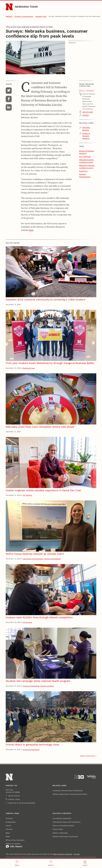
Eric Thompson (85, 156)
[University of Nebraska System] (92, 777)
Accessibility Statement (62, 818)
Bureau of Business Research (86, 136)
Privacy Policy (58, 829)
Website (86, 115)
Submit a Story (14, 799)
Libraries (9, 829)
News (8, 836)
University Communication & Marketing (67, 791)
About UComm (14, 796)
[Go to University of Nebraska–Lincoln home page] (9, 7)
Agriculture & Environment (33, 559)
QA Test (77, 854)
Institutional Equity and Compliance (67, 822)
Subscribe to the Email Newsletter (22, 803)
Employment (11, 822)
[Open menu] (17, 863)
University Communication (24, 16)
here (31, 230)
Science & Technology (52, 559)
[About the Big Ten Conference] (79, 777)
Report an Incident (14, 845)
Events (8, 826)
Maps (8, 833)
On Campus (27, 495)
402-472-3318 (88, 112)
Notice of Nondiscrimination (63, 826)
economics (83, 171)
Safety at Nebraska (60, 833)
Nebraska (9, 16)
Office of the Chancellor (15, 840)
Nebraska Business (86, 129)
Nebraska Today (26, 7)
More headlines (87, 756)
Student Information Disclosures (65, 836)
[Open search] (51, 863)
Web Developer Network (63, 854)
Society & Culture (47, 686)
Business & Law (29, 368)
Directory (9, 818)
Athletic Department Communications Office (70, 794)
